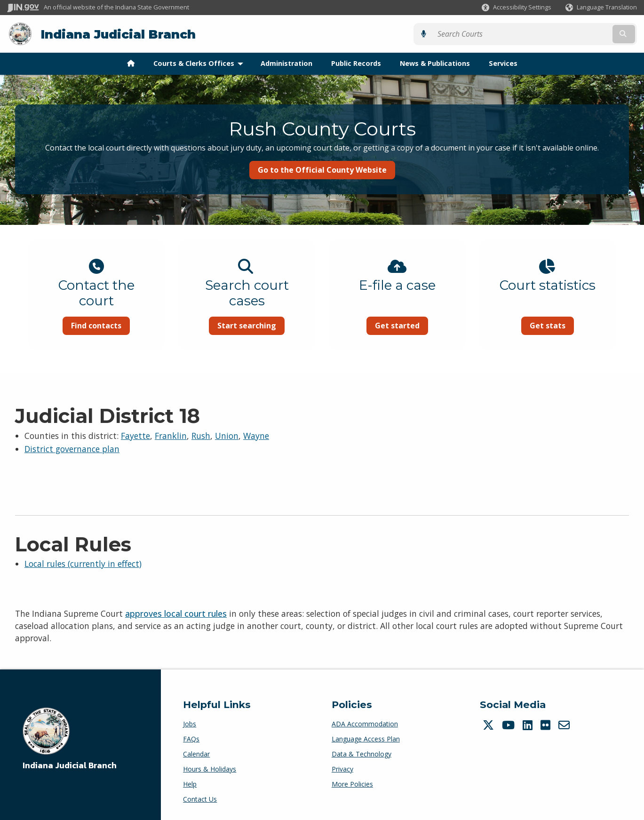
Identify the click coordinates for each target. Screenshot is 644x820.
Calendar (196, 753)
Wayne (256, 435)
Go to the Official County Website (322, 169)
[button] (517, 7)
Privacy (342, 768)
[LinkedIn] (529, 724)
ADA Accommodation (365, 723)
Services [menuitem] (503, 63)
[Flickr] (547, 724)
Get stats (557, 325)
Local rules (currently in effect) (83, 563)
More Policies (352, 784)
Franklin (171, 435)
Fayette (135, 435)
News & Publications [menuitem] (435, 63)
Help (190, 784)
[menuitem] (131, 63)
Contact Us (200, 799)
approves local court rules (176, 613)
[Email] (565, 724)
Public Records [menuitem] (356, 63)
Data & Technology (362, 753)
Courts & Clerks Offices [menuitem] (200, 63)
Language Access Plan (366, 738)
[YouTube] (509, 724)
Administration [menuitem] (286, 63)
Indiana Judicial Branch (118, 34)
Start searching (243, 325)
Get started (401, 325)
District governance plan (72, 449)
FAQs (191, 738)
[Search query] (560, 34)
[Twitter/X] (489, 724)
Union (227, 435)
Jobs (190, 723)
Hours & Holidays (210, 768)
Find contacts (86, 325)
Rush (201, 435)
